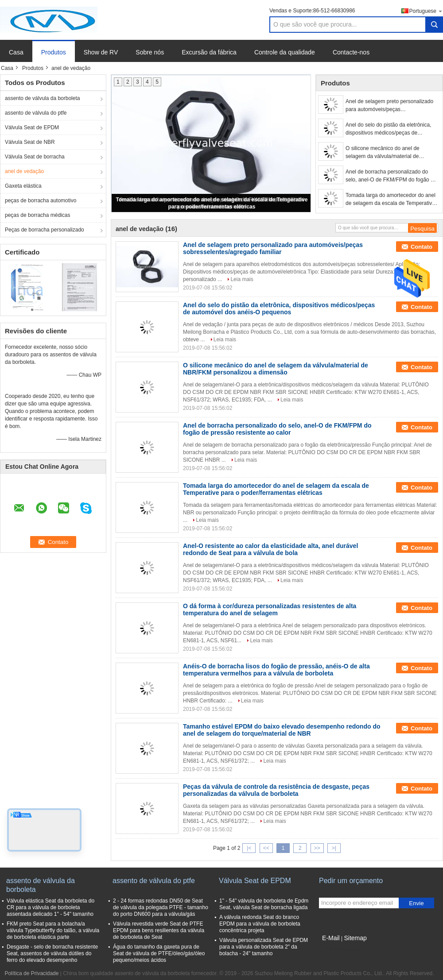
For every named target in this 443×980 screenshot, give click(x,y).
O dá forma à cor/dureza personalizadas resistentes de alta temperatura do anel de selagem (270, 610)
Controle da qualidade (285, 52)
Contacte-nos (351, 52)
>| (334, 848)
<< (266, 848)
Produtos (54, 52)
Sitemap (355, 938)
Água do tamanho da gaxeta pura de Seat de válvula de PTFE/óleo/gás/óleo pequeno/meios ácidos (159, 953)
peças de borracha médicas (37, 215)
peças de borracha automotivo (41, 201)
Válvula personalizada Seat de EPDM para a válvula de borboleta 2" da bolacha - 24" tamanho (264, 947)
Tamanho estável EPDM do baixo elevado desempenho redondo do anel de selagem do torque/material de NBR (282, 730)
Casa (16, 52)
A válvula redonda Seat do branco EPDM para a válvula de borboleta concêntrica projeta (260, 924)
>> (317, 848)
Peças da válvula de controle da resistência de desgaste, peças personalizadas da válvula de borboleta (276, 790)
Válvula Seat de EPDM (32, 127)
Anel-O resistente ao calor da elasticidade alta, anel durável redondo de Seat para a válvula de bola (270, 549)
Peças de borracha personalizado (45, 230)
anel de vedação (24, 171)
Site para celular (341, 949)
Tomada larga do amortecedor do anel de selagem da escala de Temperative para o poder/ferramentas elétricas (391, 200)
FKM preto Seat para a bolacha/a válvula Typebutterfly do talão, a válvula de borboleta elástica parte (53, 930)
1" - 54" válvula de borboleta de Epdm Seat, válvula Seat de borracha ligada (264, 904)
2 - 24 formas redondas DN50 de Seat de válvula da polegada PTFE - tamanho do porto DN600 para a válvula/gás (161, 907)
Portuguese (426, 11)
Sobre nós (150, 52)
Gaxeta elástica (23, 186)
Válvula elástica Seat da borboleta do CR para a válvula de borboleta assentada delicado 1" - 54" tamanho (51, 907)
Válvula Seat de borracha (35, 157)
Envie (416, 903)
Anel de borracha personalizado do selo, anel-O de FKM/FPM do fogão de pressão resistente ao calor (391, 176)
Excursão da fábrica (209, 52)
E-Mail (331, 938)
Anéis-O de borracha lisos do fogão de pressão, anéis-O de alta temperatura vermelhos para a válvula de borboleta (276, 670)
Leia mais (242, 279)
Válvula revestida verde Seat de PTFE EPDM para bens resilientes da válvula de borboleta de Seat (159, 930)
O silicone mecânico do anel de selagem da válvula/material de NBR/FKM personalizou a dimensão (388, 153)
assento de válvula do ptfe (36, 113)
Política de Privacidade (31, 973)
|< (249, 848)
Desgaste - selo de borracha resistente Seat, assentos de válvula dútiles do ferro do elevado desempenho (52, 953)
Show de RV (101, 52)
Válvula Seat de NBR (30, 142)
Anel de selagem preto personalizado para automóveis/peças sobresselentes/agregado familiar (389, 106)
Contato (422, 247)
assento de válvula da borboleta (42, 98)
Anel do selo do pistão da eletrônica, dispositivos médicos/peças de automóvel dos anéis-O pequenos (388, 129)
